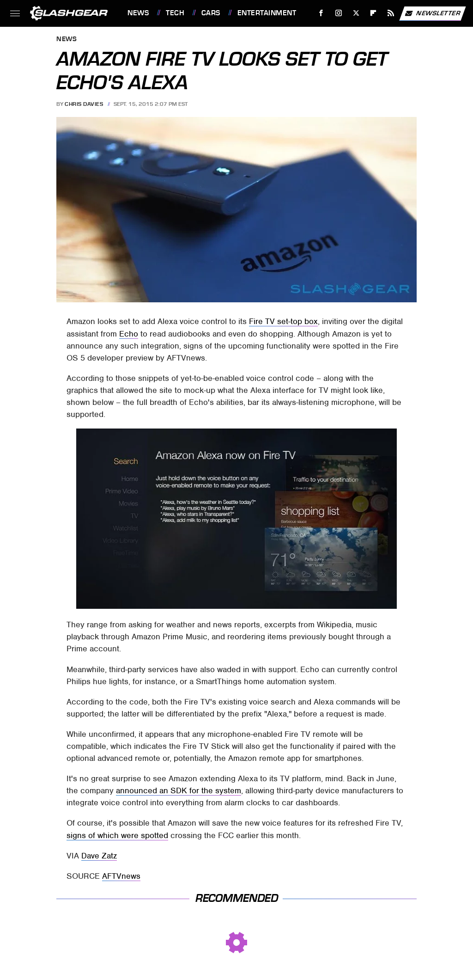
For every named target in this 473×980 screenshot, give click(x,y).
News (138, 13)
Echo (129, 334)
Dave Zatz (99, 856)
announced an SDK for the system (179, 790)
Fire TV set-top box (283, 321)
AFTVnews (121, 876)
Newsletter (432, 13)
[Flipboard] (373, 13)
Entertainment (267, 13)
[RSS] (391, 13)
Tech (175, 13)
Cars (211, 13)
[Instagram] (339, 13)
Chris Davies (84, 104)
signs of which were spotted (117, 835)
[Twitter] (356, 13)
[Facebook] (321, 13)
